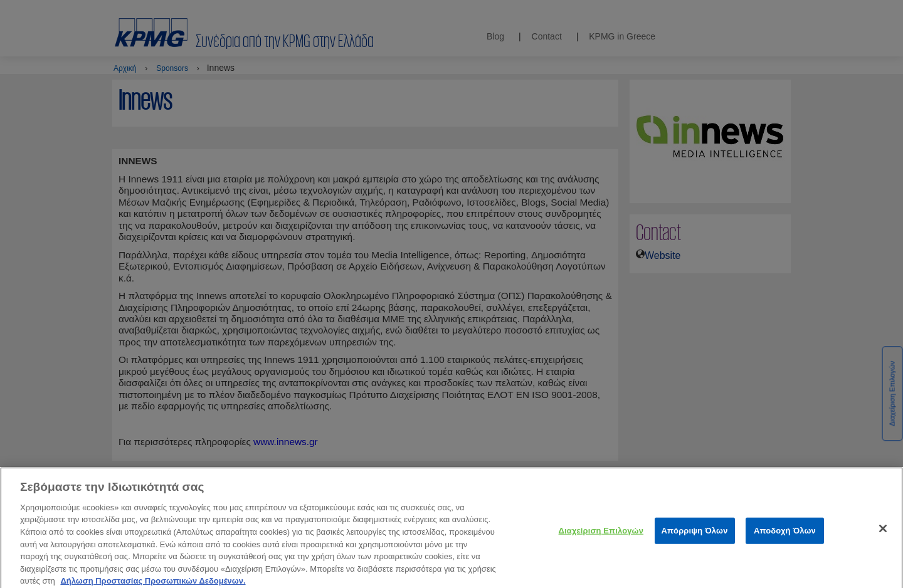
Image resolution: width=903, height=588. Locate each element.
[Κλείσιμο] (883, 534)
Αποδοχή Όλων (785, 536)
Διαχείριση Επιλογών (601, 536)
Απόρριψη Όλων (695, 536)
